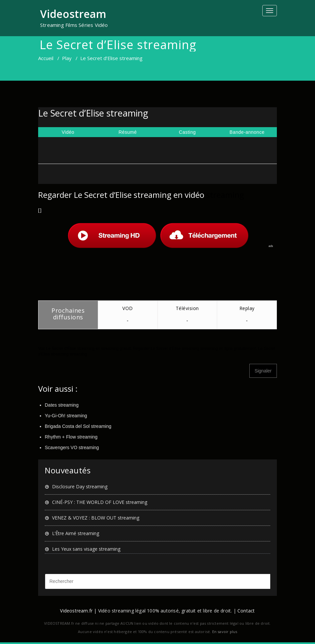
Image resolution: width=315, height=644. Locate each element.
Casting (188, 132)
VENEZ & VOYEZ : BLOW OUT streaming (96, 518)
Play (67, 58)
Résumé (127, 132)
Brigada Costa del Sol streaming (78, 426)
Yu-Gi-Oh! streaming (66, 416)
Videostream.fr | (78, 611)
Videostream (73, 14)
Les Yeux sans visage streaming (86, 549)
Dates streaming (62, 405)
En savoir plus (225, 632)
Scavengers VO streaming (72, 447)
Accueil (46, 58)
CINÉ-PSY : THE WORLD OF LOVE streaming (100, 502)
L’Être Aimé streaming (76, 533)
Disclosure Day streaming (80, 486)
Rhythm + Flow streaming (71, 437)
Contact (246, 611)
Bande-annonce (247, 132)
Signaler (263, 371)
